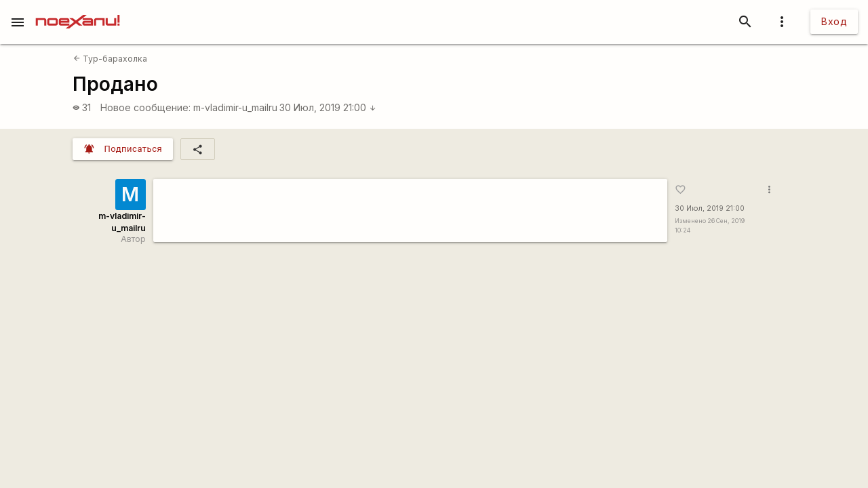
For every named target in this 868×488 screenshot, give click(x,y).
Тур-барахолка (110, 59)
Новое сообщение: (145, 107)
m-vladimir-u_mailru (235, 107)
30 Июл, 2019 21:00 (328, 107)
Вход (834, 21)
